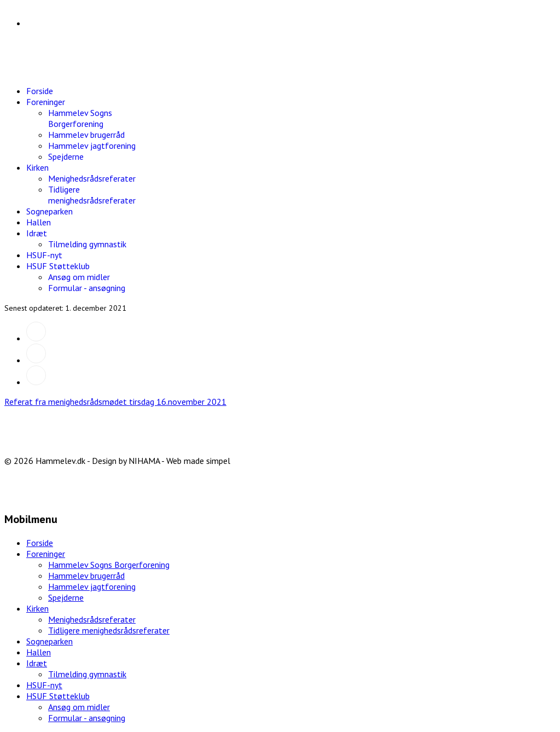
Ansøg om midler (79, 277)
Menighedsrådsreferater (92, 178)
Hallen (39, 222)
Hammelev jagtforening (92, 146)
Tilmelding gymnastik (87, 244)
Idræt (37, 233)
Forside (40, 91)
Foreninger (46, 102)
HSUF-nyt (44, 255)
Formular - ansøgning (87, 288)
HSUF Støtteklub (58, 266)
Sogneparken (49, 211)
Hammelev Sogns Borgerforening (80, 118)
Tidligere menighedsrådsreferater (92, 195)
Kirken (37, 167)
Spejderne (66, 156)
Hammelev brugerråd (86, 135)
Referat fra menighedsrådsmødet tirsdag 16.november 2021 (115, 402)
